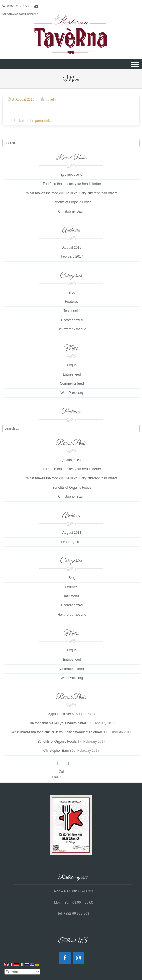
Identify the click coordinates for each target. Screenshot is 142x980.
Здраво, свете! (72, 175)
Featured (72, 302)
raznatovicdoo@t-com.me (20, 14)
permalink (42, 121)
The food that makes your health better (72, 184)
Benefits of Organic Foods (72, 202)
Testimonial (72, 311)
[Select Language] (22, 972)
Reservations (46, 764)
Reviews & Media (94, 764)
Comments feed (72, 383)
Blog (72, 293)
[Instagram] (78, 958)
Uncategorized (72, 320)
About (74, 764)
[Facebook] (65, 958)
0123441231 (76, 771)
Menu (63, 764)
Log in (72, 365)
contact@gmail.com (77, 777)
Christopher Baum (72, 211)
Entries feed (72, 374)
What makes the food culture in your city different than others (72, 193)
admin (55, 99)
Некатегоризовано (72, 329)
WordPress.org (72, 393)
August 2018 (72, 247)
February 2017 (72, 256)
